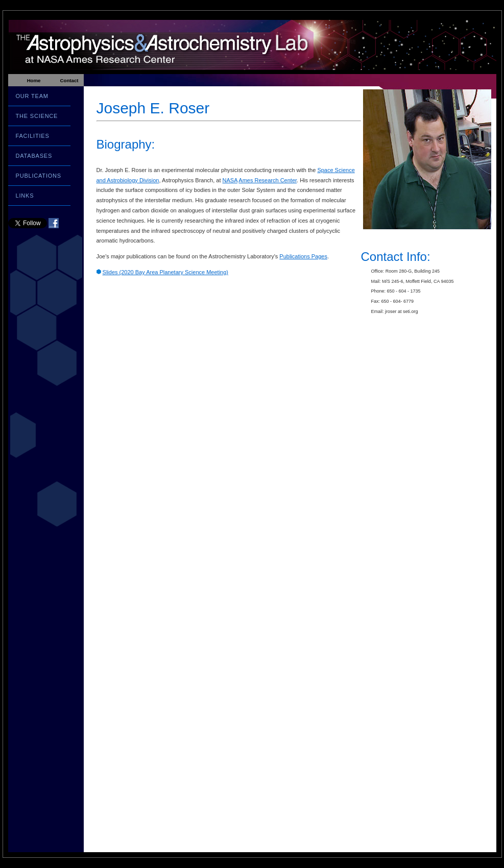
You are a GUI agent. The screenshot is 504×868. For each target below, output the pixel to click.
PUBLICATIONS (39, 176)
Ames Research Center (268, 180)
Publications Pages (303, 256)
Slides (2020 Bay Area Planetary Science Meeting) (165, 272)
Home (34, 80)
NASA (230, 180)
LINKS (25, 196)
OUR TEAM (32, 96)
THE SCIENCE (37, 116)
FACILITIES (33, 136)
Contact (69, 80)
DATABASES (34, 156)
